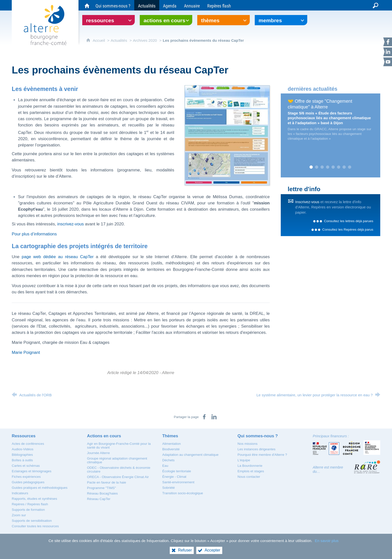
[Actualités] (147, 5)
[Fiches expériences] (26, 477)
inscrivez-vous (70, 224)
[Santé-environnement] (178, 482)
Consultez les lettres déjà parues (349, 221)
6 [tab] (339, 167)
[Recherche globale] (375, 5)
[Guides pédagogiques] (28, 482)
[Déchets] (168, 460)
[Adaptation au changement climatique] (190, 455)
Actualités (119, 40)
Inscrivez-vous (307, 202)
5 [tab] (333, 167)
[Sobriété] (168, 488)
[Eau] (165, 466)
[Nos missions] (247, 444)
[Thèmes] (170, 436)
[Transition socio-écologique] (183, 493)
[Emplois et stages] (251, 471)
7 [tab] (344, 167)
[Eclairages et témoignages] (31, 471)
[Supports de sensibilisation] (32, 521)
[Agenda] (170, 5)
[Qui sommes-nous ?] (113, 5)
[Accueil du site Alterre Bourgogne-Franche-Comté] (87, 5)
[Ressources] (24, 436)
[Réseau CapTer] (99, 499)
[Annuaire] (192, 5)
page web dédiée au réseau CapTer (58, 257)
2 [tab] (317, 167)
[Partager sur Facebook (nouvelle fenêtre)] (204, 417)
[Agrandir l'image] (227, 135)
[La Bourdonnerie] (250, 466)
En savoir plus (327, 541)
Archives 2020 (145, 40)
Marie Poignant (26, 352)
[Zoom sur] (19, 515)
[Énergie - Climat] (174, 477)
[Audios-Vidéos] (22, 449)
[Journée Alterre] (98, 453)
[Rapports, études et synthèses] (34, 499)
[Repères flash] (219, 5)
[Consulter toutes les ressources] (35, 526)
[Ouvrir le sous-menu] (108, 20)
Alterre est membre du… (328, 469)
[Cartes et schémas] (26, 466)
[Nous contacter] (249, 477)
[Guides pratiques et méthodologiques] (40, 488)
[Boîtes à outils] (22, 460)
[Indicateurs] (20, 493)
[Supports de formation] (28, 510)
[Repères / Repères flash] (30, 504)
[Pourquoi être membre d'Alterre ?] (262, 455)
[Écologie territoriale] (177, 471)
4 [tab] (328, 167)
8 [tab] (350, 167)
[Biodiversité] (171, 449)
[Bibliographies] (22, 455)
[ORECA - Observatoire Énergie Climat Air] (118, 477)
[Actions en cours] (104, 436)
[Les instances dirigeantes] (256, 449)
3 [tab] (322, 167)
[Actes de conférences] (28, 444)
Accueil (99, 40)
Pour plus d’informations (34, 234)
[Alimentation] (171, 444)
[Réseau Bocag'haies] (102, 493)
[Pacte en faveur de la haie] (106, 482)
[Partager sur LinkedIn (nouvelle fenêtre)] (214, 417)
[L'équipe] (244, 460)
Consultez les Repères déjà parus (348, 230)
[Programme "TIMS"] (101, 488)
